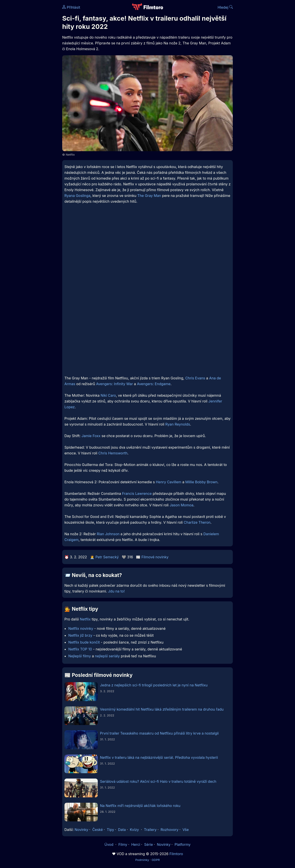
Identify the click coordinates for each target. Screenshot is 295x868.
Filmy (123, 844)
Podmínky (142, 860)
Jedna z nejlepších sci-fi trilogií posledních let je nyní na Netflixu (154, 685)
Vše (185, 830)
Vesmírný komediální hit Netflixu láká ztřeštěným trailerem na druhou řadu (162, 709)
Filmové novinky (155, 557)
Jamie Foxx (91, 436)
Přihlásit (71, 7)
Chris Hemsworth (113, 453)
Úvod (109, 844)
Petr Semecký (107, 557)
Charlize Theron (197, 522)
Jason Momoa (182, 505)
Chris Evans (195, 378)
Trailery (150, 830)
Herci (136, 844)
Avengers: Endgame (154, 384)
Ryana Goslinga (77, 196)
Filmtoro (176, 854)
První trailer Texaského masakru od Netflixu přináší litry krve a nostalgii (159, 733)
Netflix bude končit (84, 642)
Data (122, 830)
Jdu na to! (116, 591)
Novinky (81, 830)
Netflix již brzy (80, 635)
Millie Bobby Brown (201, 482)
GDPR (156, 860)
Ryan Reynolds (178, 424)
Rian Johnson (108, 534)
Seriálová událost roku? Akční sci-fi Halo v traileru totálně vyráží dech (158, 781)
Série (148, 844)
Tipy (111, 830)
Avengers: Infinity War (114, 384)
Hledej (225, 7)
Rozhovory (170, 830)
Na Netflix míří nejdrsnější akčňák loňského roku (140, 806)
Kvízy (134, 830)
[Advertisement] (30, 68)
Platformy (183, 844)
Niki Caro (108, 395)
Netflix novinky (81, 628)
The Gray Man (149, 196)
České (97, 830)
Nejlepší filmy (80, 656)
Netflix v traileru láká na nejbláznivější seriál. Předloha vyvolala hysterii (159, 757)
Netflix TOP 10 (80, 649)
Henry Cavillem (168, 482)
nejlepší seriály (107, 656)
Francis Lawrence (137, 493)
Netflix (85, 619)
